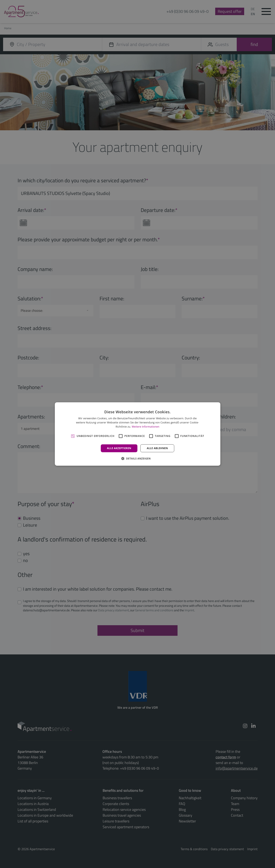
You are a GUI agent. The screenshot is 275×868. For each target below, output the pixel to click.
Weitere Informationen (146, 427)
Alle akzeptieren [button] (119, 448)
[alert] (137, 434)
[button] (137, 458)
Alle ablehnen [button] (157, 448)
